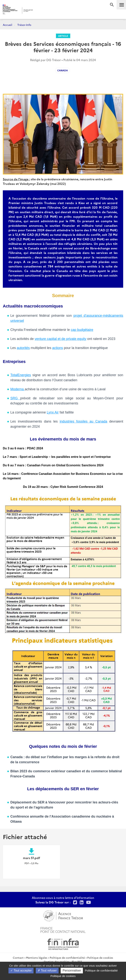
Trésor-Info (24, 25)
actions (58, 348)
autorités (23, 348)
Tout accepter (21, 970)
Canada (63, 70)
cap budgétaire (82, 330)
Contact (18, 958)
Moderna (18, 389)
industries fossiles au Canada (83, 421)
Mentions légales (37, 958)
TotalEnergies (21, 375)
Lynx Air (53, 412)
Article (63, 36)
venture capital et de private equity (60, 339)
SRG (15, 398)
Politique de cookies (100, 958)
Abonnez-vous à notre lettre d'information (63, 898)
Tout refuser (47, 970)
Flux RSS (77, 962)
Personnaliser (72, 970)
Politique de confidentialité (67, 958)
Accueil (8, 25)
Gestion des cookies (57, 962)
